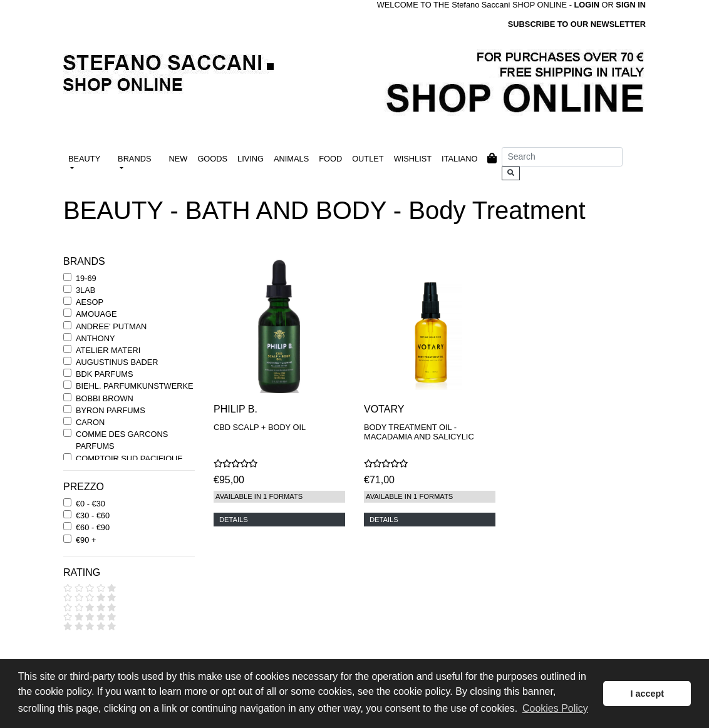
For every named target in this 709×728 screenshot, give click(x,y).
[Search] (562, 157)
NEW (179, 159)
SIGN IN (631, 5)
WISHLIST (413, 159)
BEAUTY (84, 159)
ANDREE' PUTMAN (111, 326)
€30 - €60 (93, 515)
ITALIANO (459, 159)
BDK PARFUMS (104, 374)
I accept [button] (647, 694)
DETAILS (234, 520)
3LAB (85, 290)
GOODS (212, 159)
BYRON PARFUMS (111, 410)
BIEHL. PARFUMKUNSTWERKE (134, 386)
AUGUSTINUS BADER (117, 362)
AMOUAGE (96, 314)
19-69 (86, 278)
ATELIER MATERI (108, 350)
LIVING (251, 159)
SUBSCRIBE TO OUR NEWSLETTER (577, 24)
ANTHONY (96, 338)
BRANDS (134, 159)
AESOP (90, 302)
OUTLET (368, 159)
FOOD (330, 159)
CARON (90, 422)
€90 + (86, 540)
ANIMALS (291, 159)
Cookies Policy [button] (555, 708)
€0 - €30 (91, 504)
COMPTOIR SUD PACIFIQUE (129, 459)
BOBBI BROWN (105, 398)
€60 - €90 (93, 527)
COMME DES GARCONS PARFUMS (122, 440)
